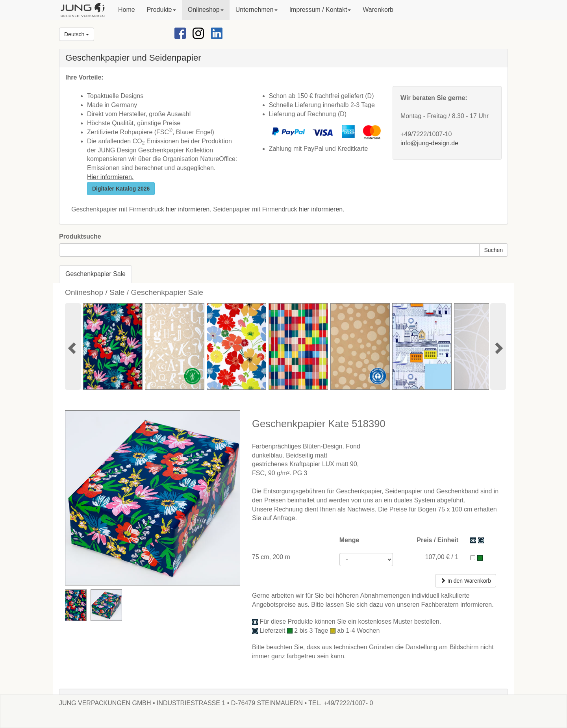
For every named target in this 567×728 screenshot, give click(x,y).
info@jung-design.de (429, 143)
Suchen (494, 250)
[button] (161, 10)
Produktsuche (80, 236)
